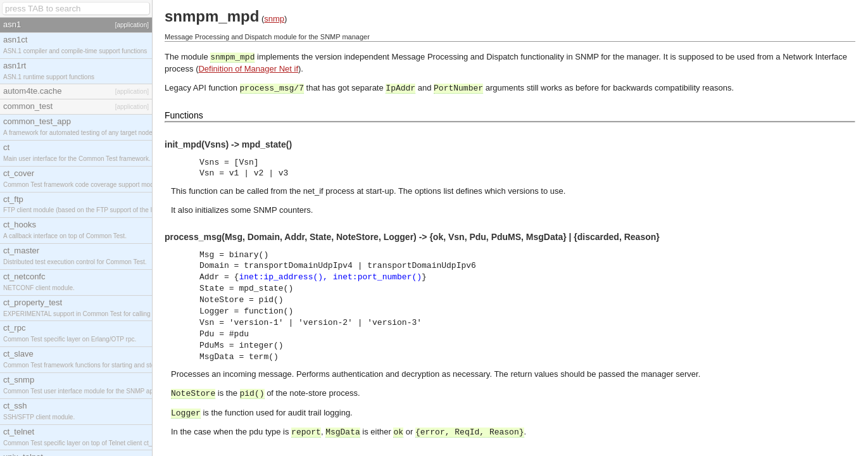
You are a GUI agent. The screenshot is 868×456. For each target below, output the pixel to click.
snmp (274, 19)
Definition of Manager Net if (248, 69)
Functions (184, 115)
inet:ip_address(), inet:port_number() (330, 277)
